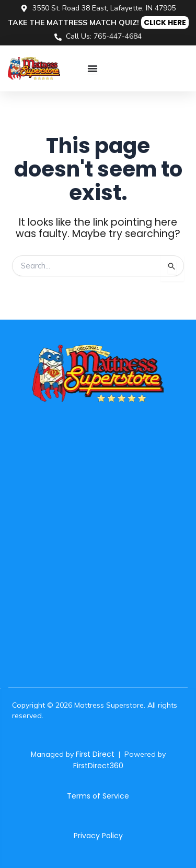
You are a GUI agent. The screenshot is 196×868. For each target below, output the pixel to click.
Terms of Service (98, 796)
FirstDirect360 (98, 766)
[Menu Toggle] (93, 68)
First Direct (95, 754)
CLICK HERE (165, 22)
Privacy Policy (98, 836)
